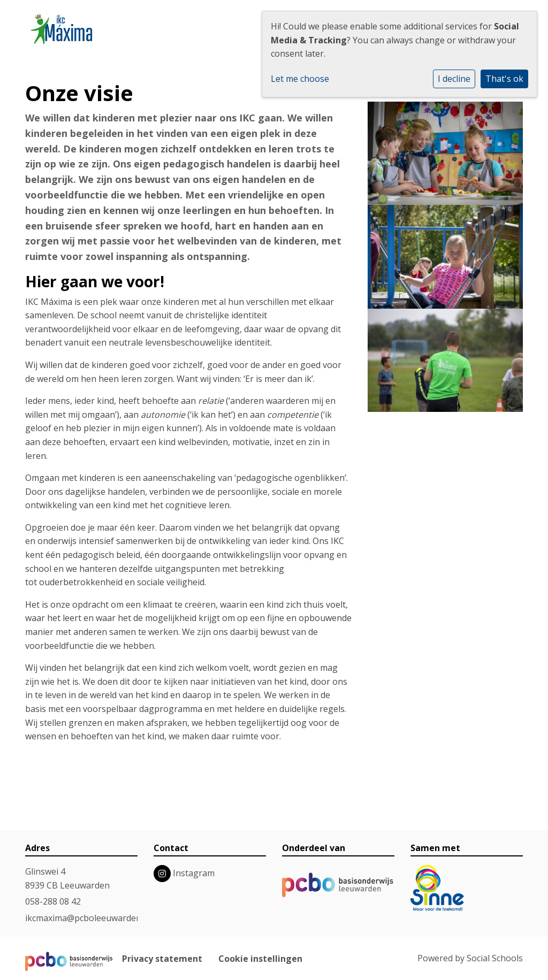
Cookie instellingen (260, 959)
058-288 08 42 (53, 901)
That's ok (504, 79)
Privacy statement (162, 959)
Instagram (194, 873)
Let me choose (300, 79)
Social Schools (495, 958)
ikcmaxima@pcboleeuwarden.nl (88, 918)
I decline (454, 79)
